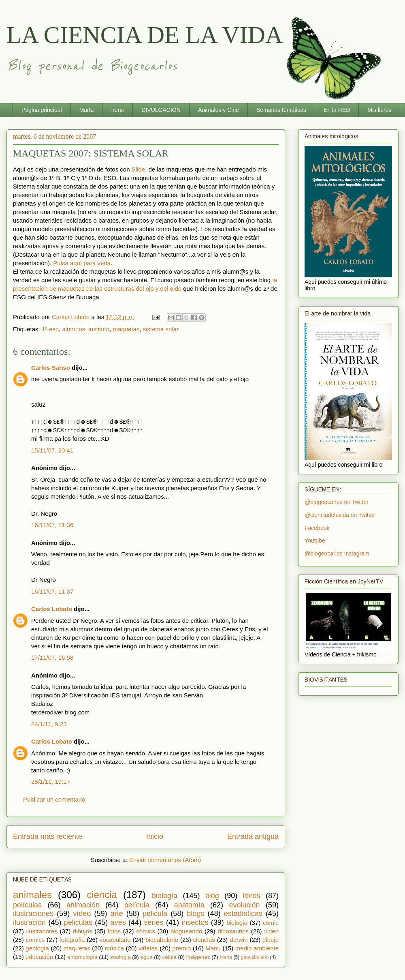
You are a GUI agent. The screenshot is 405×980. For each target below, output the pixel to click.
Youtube (315, 540)
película (137, 905)
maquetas (126, 329)
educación (39, 957)
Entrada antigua (253, 836)
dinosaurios (233, 931)
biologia (237, 923)
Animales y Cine (218, 110)
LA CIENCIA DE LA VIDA (145, 35)
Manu (213, 948)
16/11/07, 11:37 (52, 591)
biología (165, 896)
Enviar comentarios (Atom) (165, 860)
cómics (146, 931)
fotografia (72, 940)
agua (146, 957)
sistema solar (161, 329)
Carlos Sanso (51, 368)
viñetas (148, 948)
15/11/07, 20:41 (52, 450)
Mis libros (379, 110)
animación (83, 905)
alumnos (74, 329)
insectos (195, 922)
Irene (117, 110)
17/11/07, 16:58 (52, 657)
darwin (239, 940)
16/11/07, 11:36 (52, 525)
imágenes (198, 957)
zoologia (120, 957)
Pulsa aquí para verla (82, 263)
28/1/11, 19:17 (51, 782)
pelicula (155, 914)
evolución (245, 905)
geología (37, 948)
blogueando (186, 931)
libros (252, 896)
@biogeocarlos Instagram (337, 553)
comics (35, 940)
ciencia (102, 895)
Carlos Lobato (52, 609)
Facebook (317, 528)
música (115, 948)
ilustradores (42, 931)
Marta (87, 110)
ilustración (29, 922)
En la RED (337, 110)
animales (32, 895)
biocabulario (162, 940)
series (154, 922)
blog (212, 896)
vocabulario (115, 940)
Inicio (155, 836)
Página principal (42, 110)
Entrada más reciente (48, 836)
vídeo (82, 914)
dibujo (271, 940)
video (271, 931)
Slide (138, 169)
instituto (99, 329)
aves (118, 922)
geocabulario (255, 957)
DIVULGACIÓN (161, 110)
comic (271, 923)
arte (117, 914)
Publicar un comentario (54, 799)
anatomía (189, 905)
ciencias (204, 940)
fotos (114, 931)
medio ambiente (257, 948)
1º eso (50, 329)
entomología (82, 957)
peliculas (78, 922)
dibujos (83, 931)
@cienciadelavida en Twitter (340, 515)
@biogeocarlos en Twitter (337, 502)
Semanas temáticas (281, 110)
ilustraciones (33, 914)
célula (169, 957)
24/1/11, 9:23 (49, 724)
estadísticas (243, 914)
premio (182, 948)
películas (27, 905)
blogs (195, 914)
